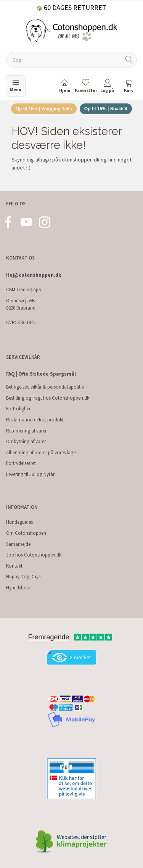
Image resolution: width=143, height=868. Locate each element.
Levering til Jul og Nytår (30, 474)
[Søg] (129, 60)
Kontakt (14, 566)
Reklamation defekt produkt (35, 420)
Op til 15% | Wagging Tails (44, 109)
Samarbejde (18, 544)
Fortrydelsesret (21, 463)
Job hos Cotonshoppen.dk (34, 555)
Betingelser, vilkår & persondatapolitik (45, 387)
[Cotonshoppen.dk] (72, 31)
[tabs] (129, 87)
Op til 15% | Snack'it (106, 109)
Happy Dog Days (23, 577)
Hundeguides (19, 522)
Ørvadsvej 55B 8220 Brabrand (21, 304)
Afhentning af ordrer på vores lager (42, 453)
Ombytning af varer (26, 441)
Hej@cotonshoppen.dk (34, 275)
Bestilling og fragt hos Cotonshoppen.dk (48, 398)
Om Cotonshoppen (26, 533)
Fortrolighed (19, 409)
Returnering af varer (26, 431)
